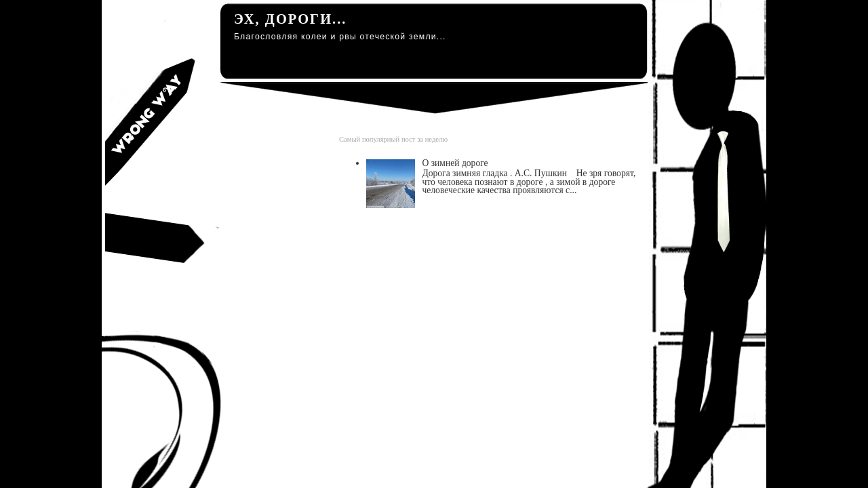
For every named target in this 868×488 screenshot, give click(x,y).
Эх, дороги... (290, 19)
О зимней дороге (455, 163)
